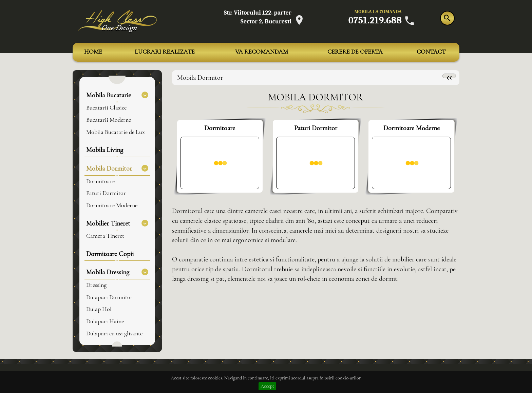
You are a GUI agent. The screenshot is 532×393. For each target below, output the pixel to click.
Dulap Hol (99, 309)
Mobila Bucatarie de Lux (116, 132)
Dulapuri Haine (105, 321)
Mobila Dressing (117, 272)
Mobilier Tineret (117, 223)
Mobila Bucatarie (117, 95)
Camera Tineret (105, 236)
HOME (93, 52)
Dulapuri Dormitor (109, 297)
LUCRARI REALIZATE (165, 52)
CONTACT (431, 52)
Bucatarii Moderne (109, 120)
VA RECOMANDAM (262, 52)
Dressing (96, 285)
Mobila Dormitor (117, 168)
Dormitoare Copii (110, 254)
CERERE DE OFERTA (355, 52)
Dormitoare (100, 181)
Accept (267, 386)
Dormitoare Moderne (112, 205)
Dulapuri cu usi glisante (114, 334)
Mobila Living (105, 150)
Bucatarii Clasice (106, 108)
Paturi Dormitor (106, 193)
